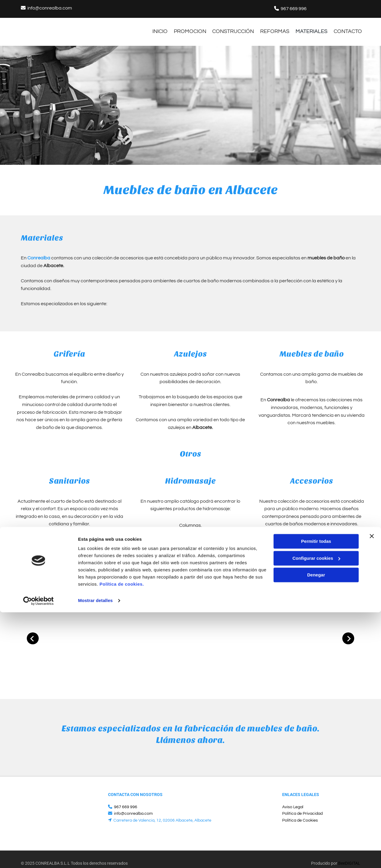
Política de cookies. (122, 840)
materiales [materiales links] (311, 27)
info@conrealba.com (50, 8)
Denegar (316, 831)
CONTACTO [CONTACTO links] (350, 27)
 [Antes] (33, 630)
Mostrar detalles (95, 856)
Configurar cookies (316, 814)
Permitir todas (316, 797)
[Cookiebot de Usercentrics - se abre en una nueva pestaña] (39, 856)
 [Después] (348, 630)
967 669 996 (294, 9)
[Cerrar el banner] (372, 792)
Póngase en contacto (142, 565)
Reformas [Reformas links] (272, 27)
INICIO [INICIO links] (149, 27)
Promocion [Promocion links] (182, 27)
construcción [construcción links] (228, 27)
